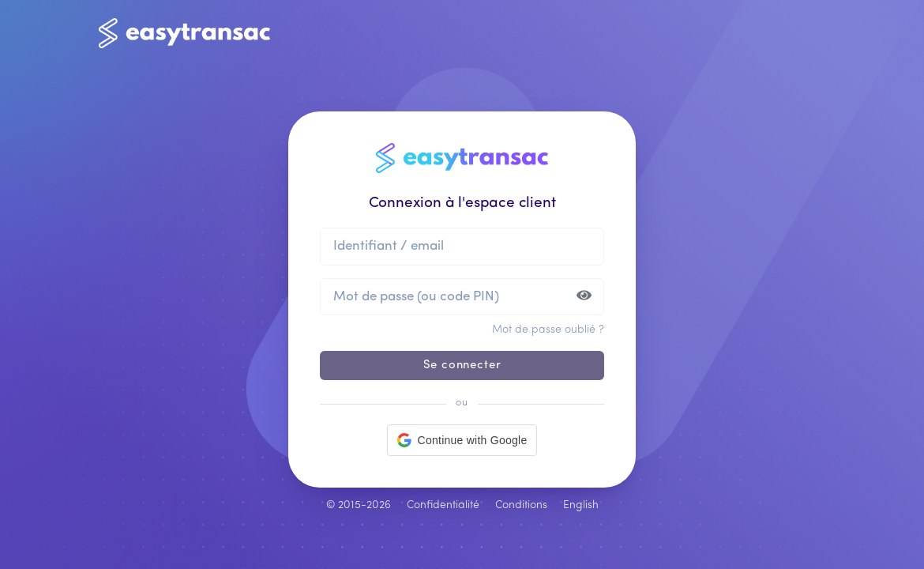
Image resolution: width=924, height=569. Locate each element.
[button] (462, 440)
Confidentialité (443, 505)
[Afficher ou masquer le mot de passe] (584, 297)
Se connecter (462, 366)
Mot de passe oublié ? (548, 330)
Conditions (521, 505)
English (581, 505)
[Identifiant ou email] (462, 246)
